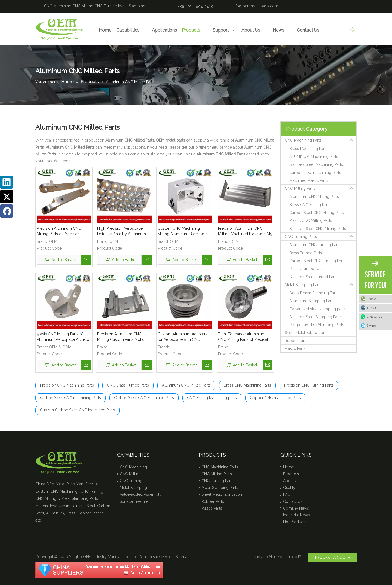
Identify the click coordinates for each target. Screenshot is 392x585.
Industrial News (296, 515)
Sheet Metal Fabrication (305, 333)
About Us (291, 481)
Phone (371, 299)
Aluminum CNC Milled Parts (186, 385)
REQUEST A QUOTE (333, 558)
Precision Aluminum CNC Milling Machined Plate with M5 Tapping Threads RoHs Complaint (245, 231)
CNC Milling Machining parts (212, 398)
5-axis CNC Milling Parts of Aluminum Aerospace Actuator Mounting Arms (64, 337)
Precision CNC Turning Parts (309, 385)
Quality (289, 488)
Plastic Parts (295, 348)
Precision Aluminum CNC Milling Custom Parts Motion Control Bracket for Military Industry (122, 337)
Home (289, 467)
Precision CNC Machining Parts (67, 385)
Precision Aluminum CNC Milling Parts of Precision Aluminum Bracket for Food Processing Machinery (61, 231)
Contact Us (293, 501)
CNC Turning (106, 6)
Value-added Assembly (141, 494)
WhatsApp (374, 317)
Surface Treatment (136, 501)
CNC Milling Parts (321, 188)
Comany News (296, 508)
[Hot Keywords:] (353, 30)
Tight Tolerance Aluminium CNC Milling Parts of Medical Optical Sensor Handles (243, 337)
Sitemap (183, 557)
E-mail (371, 308)
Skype (371, 326)
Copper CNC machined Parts (275, 398)
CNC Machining (58, 6)
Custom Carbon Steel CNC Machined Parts (77, 410)
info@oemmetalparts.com (255, 6)
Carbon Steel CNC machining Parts (71, 398)
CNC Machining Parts (321, 140)
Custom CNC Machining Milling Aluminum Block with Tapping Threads (183, 231)
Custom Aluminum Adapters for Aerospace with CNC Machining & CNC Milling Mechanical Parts (183, 337)
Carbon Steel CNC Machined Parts (144, 398)
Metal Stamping (132, 6)
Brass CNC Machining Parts (247, 385)
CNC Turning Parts (321, 237)
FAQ (287, 494)
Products (291, 474)
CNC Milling (83, 6)
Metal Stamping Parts (321, 285)
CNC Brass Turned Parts (128, 385)
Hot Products (295, 522)
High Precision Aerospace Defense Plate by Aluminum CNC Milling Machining (122, 231)
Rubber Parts (296, 341)
